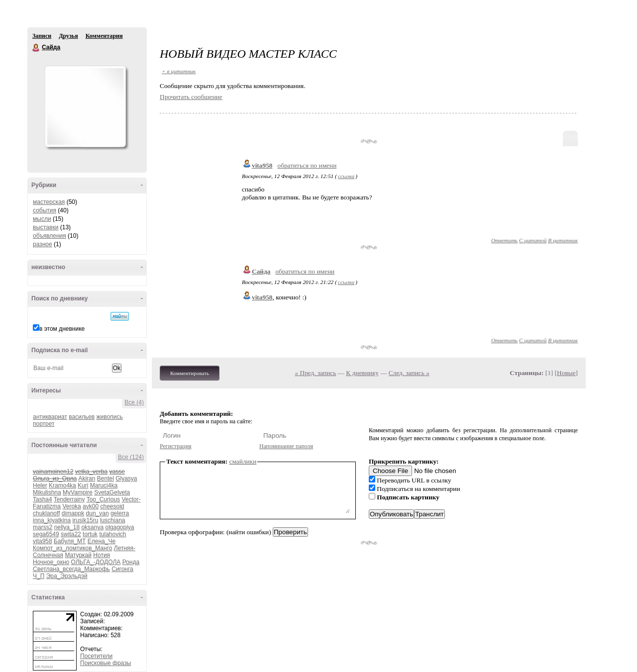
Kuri (83, 485)
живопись (110, 417)
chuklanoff (47, 513)
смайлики (243, 461)
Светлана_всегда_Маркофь (71, 569)
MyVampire (78, 492)
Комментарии (104, 36)
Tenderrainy (69, 499)
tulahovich (112, 534)
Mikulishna (47, 492)
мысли (42, 219)
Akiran (87, 479)
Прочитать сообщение (191, 97)
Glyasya (126, 479)
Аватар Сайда (85, 106)
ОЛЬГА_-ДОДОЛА (96, 562)
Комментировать (190, 373)
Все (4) (134, 402)
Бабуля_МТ (70, 541)
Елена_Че (102, 541)
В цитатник (563, 240)
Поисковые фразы (106, 663)
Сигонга (122, 569)
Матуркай (78, 555)
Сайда (36, 48)
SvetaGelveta (112, 492)
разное (43, 244)
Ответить (504, 240)
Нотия (102, 555)
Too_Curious (103, 499)
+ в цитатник (179, 71)
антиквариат (50, 417)
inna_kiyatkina (52, 520)
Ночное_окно (51, 562)
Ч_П (39, 576)
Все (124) (131, 457)
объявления (50, 236)
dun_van (98, 513)
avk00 (91, 506)
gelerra (120, 513)
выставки (46, 227)
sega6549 (46, 534)
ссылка (346, 176)
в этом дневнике (62, 329)
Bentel (106, 479)
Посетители (96, 656)
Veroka (71, 506)
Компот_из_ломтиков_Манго (72, 548)
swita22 (71, 534)
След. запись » (409, 373)
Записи (42, 36)
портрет (44, 424)
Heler (40, 485)
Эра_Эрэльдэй (67, 576)
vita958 (43, 541)
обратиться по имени (307, 165)
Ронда (131, 562)
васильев (82, 417)
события (45, 210)
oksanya (92, 527)
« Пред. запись (316, 373)
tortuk (90, 534)
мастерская (49, 202)
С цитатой (533, 240)
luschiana (113, 520)
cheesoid (112, 506)
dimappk (73, 513)
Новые (566, 373)
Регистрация (176, 446)
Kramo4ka (62, 485)
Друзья (68, 36)
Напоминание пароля (286, 446)
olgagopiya (119, 527)
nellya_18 (67, 527)
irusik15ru (85, 520)
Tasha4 (43, 499)
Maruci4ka (104, 485)
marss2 (43, 527)
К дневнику (362, 373)
